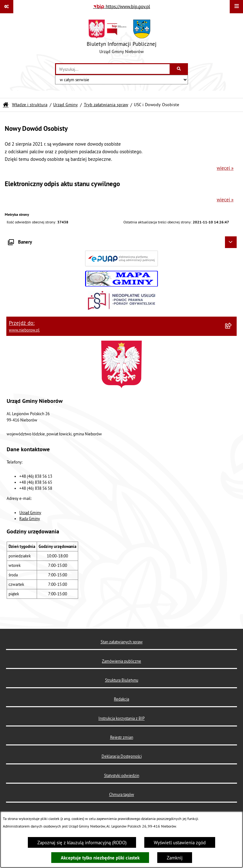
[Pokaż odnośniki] (7, 7)
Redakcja (121, 699)
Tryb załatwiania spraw (106, 105)
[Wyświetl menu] (236, 7)
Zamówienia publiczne (121, 661)
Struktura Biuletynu (122, 680)
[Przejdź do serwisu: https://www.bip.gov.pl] (121, 7)
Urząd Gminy (65, 105)
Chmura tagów (122, 794)
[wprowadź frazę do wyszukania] (113, 69)
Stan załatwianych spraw (122, 642)
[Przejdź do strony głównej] (122, 38)
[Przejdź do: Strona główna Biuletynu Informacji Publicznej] (6, 105)
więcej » (225, 168)
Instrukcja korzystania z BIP (121, 718)
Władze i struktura (30, 105)
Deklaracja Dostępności (122, 756)
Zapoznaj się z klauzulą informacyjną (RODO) (82, 843)
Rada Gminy (30, 519)
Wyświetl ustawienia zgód (180, 843)
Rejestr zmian (122, 737)
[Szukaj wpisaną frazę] (179, 69)
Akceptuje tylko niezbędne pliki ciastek (100, 858)
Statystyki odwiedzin (122, 775)
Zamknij (175, 858)
